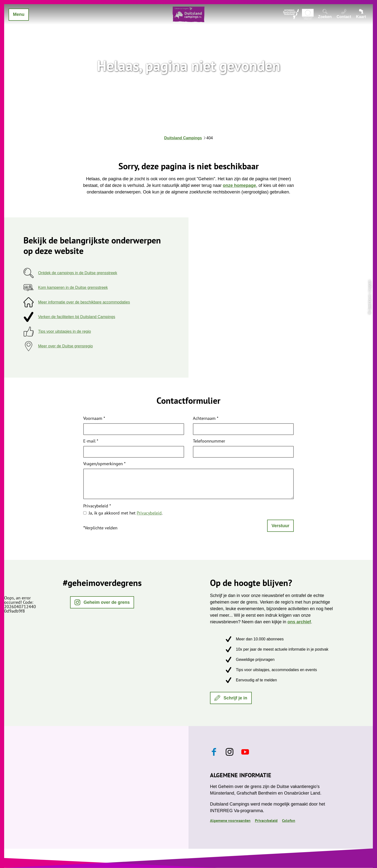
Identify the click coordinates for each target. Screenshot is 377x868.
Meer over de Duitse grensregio (65, 346)
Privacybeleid (97, 506)
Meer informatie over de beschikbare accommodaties (84, 302)
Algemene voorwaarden (230, 820)
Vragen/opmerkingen (104, 464)
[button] (102, 602)
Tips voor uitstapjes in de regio (64, 331)
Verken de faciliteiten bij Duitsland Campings (77, 317)
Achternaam (206, 419)
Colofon (289, 820)
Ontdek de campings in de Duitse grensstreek (78, 273)
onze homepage (240, 185)
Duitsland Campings (183, 138)
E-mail (91, 441)
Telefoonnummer (209, 441)
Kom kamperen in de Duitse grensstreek (73, 288)
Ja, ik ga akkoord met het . (126, 513)
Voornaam (94, 419)
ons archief (299, 622)
